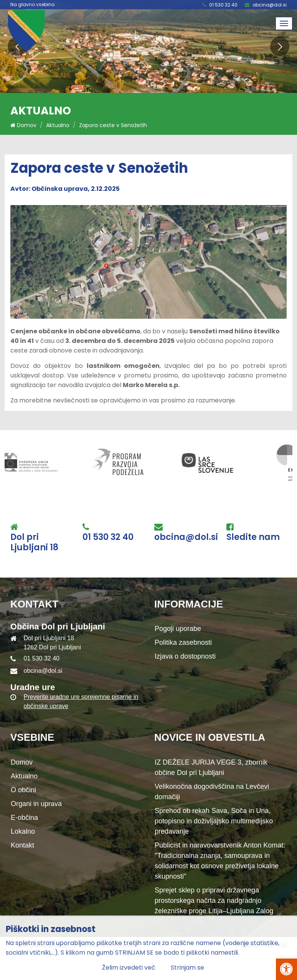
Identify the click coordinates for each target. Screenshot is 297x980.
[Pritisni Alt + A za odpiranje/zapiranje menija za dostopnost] (286, 969)
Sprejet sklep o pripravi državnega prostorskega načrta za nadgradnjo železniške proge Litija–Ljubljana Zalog (214, 901)
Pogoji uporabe (178, 629)
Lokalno (23, 831)
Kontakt (22, 845)
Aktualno (58, 125)
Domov (23, 125)
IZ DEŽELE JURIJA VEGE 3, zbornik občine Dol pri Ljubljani (211, 767)
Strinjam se (187, 968)
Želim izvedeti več (129, 968)
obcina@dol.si (270, 5)
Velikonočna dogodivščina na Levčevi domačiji (212, 792)
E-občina (24, 818)
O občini (23, 790)
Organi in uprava (36, 804)
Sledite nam (253, 537)
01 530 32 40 (223, 5)
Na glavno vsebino (32, 5)
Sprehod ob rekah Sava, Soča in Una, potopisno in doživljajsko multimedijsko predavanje (214, 821)
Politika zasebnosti (183, 642)
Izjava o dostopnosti (185, 656)
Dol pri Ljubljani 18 (34, 542)
